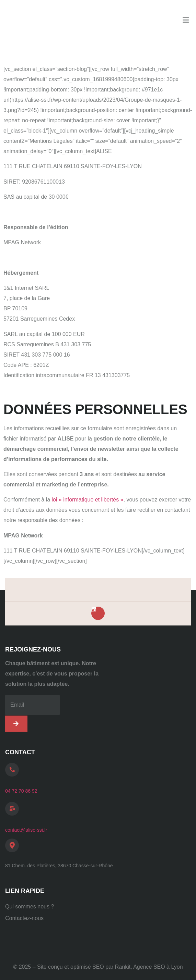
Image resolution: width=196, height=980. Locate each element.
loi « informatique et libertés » (88, 500)
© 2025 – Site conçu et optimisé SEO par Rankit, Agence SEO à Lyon (98, 967)
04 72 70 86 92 (21, 791)
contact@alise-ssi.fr (26, 830)
